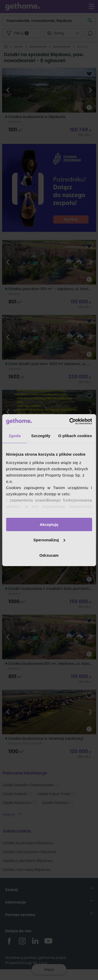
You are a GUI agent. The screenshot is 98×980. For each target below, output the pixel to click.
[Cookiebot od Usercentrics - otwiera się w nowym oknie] (70, 421)
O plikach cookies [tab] (75, 436)
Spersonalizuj (49, 540)
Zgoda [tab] (15, 436)
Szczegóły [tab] (41, 436)
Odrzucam (49, 555)
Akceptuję (49, 524)
